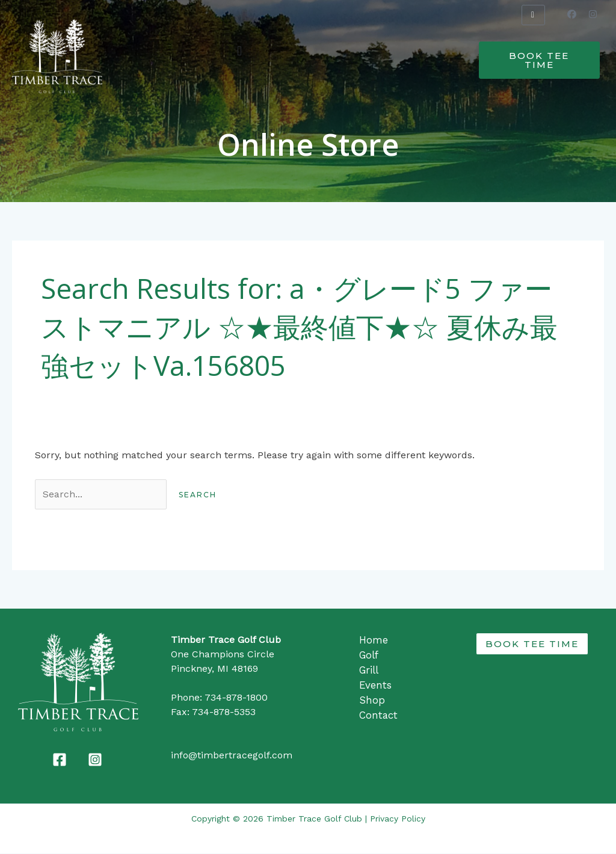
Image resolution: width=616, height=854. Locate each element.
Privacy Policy (398, 819)
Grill (369, 669)
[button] (239, 51)
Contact (379, 713)
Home (374, 640)
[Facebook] (60, 760)
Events (375, 684)
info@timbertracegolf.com (232, 756)
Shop (372, 698)
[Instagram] (95, 760)
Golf (369, 655)
